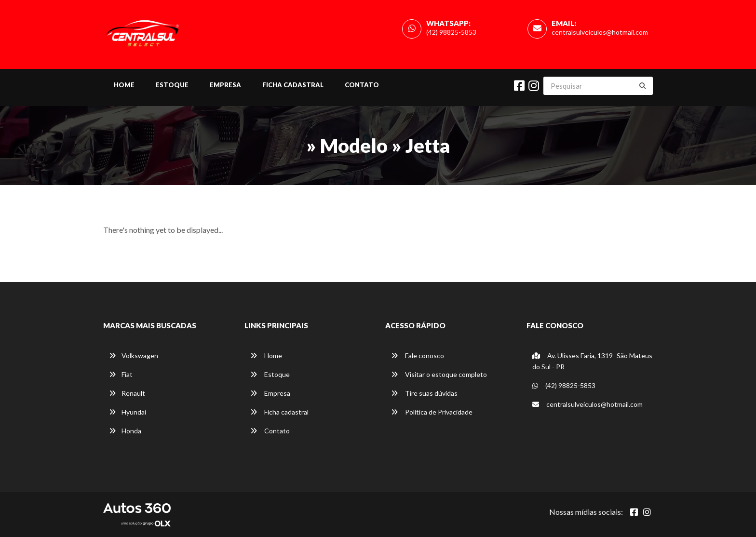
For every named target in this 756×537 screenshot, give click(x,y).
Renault (127, 393)
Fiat (121, 374)
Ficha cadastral (293, 85)
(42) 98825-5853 (451, 32)
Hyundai (128, 412)
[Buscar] (643, 86)
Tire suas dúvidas (424, 393)
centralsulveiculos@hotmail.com (600, 32)
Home (124, 85)
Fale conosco (418, 356)
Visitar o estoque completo (439, 374)
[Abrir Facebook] (634, 512)
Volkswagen (134, 356)
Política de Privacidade (432, 412)
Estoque (172, 85)
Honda (125, 431)
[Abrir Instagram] (647, 512)
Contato (362, 85)
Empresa (225, 85)
